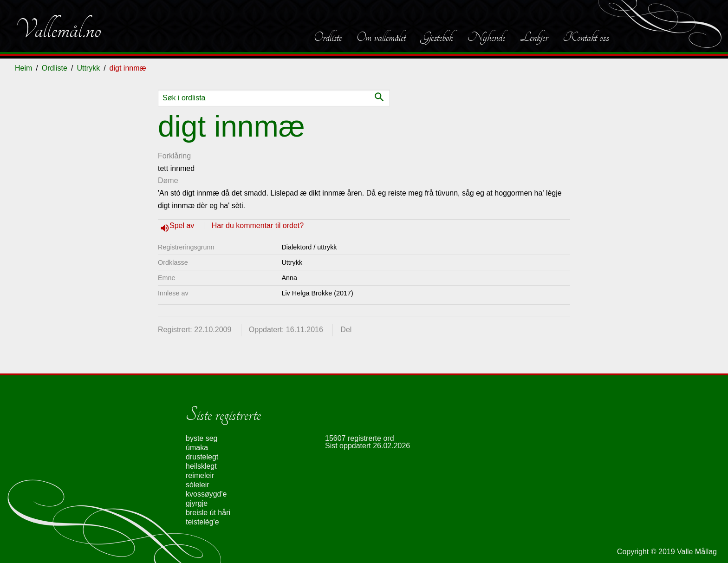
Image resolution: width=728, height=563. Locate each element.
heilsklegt (201, 466)
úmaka (197, 448)
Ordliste (328, 37)
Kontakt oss (586, 37)
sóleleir (198, 485)
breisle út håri (208, 513)
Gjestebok (437, 37)
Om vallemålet (381, 37)
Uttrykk (88, 68)
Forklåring (174, 156)
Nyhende (486, 37)
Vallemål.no (58, 30)
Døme (168, 180)
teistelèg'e (202, 522)
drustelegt (202, 457)
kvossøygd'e (206, 494)
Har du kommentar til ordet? (258, 226)
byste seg (201, 438)
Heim (23, 68)
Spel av (183, 226)
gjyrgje (197, 503)
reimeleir (200, 475)
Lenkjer (534, 37)
